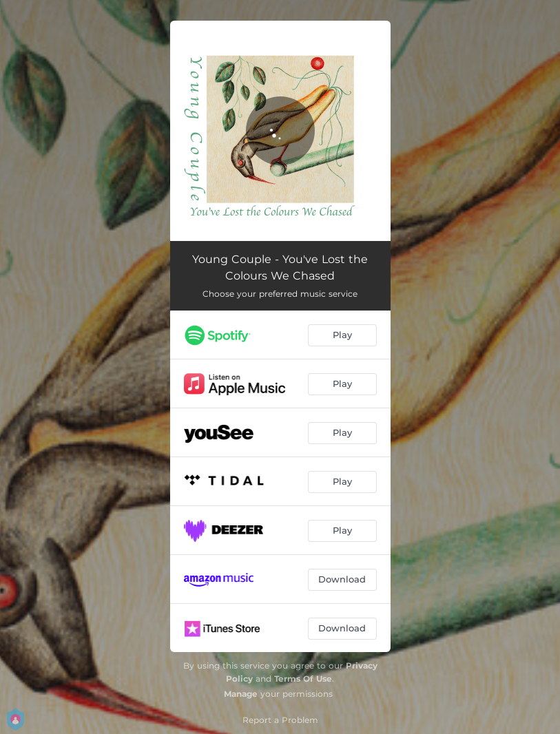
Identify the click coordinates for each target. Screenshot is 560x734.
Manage (241, 694)
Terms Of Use (303, 679)
